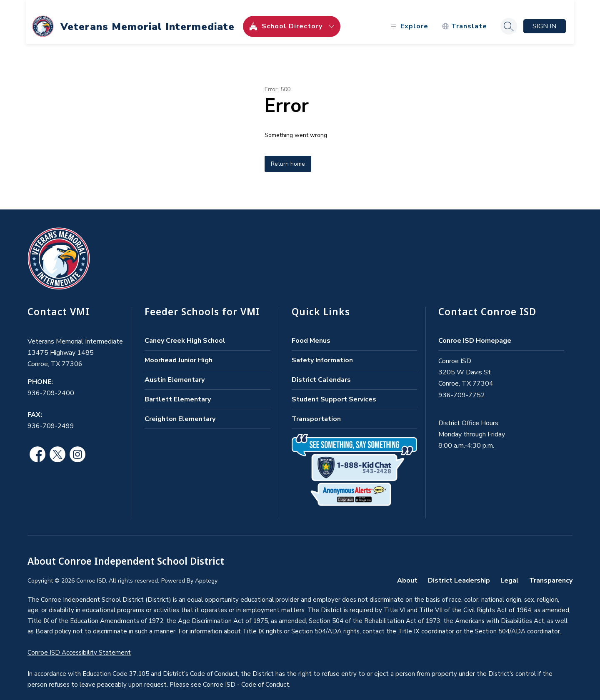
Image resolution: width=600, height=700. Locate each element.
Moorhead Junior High (179, 351)
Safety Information (322, 351)
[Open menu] (407, 18)
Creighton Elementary (180, 410)
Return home (288, 155)
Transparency (551, 572)
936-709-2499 (51, 417)
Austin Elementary (175, 371)
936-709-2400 (51, 384)
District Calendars (321, 371)
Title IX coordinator (426, 623)
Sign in (543, 17)
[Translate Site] (463, 18)
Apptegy (206, 572)
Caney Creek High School (185, 332)
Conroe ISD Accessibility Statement (79, 644)
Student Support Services (334, 391)
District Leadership (459, 572)
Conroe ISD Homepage (475, 332)
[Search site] (507, 17)
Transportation (316, 410)
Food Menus (311, 332)
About (407, 572)
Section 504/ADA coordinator (517, 623)
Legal (510, 572)
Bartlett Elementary (178, 391)
